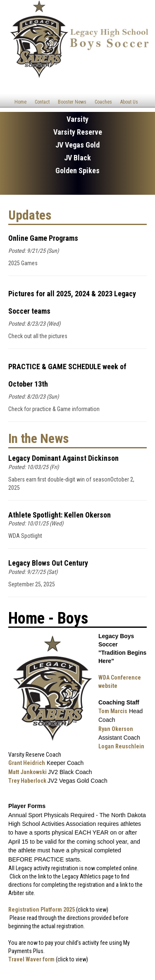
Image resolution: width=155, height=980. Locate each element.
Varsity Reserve (78, 132)
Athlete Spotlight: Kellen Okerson (60, 515)
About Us (129, 102)
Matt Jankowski (27, 772)
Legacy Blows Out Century (48, 563)
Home (20, 102)
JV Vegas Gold (77, 145)
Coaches (103, 102)
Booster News (72, 102)
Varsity (77, 119)
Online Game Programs (43, 238)
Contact (42, 102)
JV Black (77, 158)
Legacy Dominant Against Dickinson (63, 458)
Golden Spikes (77, 171)
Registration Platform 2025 (42, 910)
